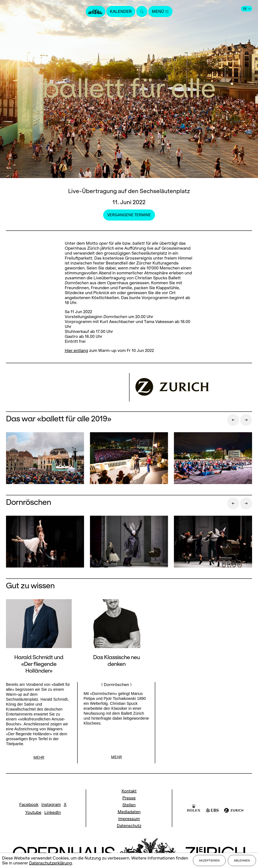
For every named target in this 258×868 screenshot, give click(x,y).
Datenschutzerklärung (50, 863)
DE (247, 9)
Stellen (129, 805)
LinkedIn (53, 813)
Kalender (121, 11)
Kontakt (129, 791)
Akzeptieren (209, 860)
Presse (129, 798)
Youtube (33, 813)
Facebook (29, 805)
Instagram (51, 805)
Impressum (129, 819)
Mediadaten (129, 812)
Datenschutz (129, 826)
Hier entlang (76, 350)
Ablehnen (242, 860)
